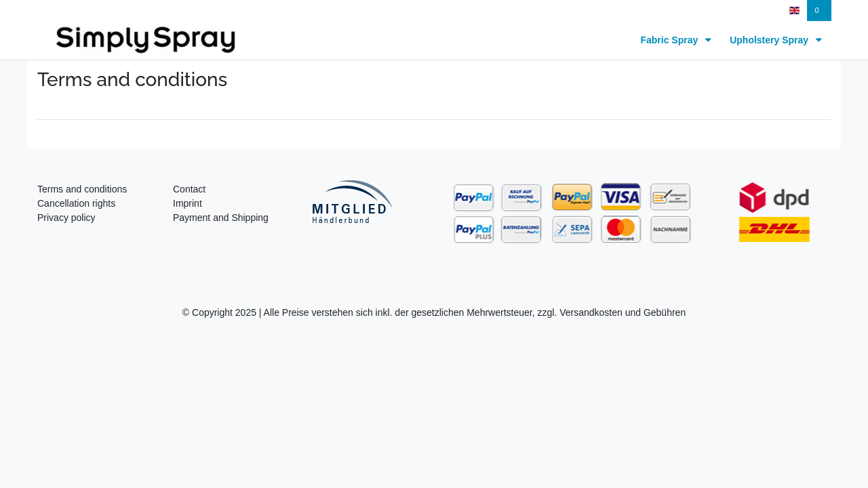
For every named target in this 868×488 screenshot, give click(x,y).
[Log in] (697, 11)
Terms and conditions (82, 189)
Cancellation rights (76, 203)
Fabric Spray (670, 40)
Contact (189, 189)
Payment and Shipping (221, 218)
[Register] (752, 11)
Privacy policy (66, 218)
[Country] (794, 11)
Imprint (188, 203)
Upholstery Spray (770, 40)
